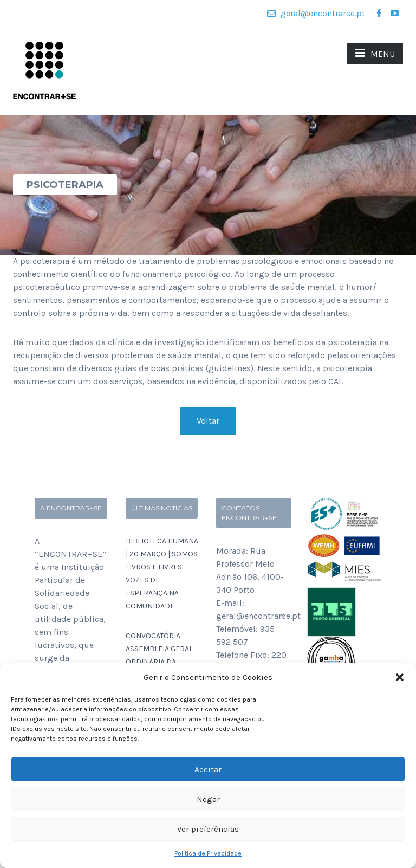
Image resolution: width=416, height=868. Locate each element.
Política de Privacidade (208, 853)
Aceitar (208, 769)
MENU (375, 53)
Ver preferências (208, 829)
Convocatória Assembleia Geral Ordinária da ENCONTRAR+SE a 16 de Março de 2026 (161, 662)
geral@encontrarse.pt (316, 13)
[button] (400, 677)
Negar (208, 799)
